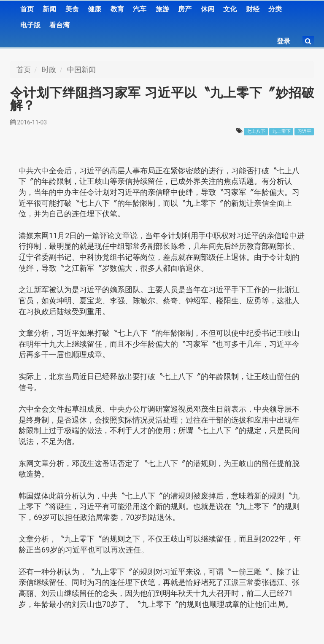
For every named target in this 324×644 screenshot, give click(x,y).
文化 (230, 9)
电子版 (30, 25)
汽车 (140, 9)
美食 (72, 9)
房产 (185, 9)
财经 (253, 9)
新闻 (49, 9)
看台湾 (59, 25)
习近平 (304, 131)
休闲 (208, 9)
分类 (275, 9)
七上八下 (256, 131)
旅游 (162, 9)
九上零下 (281, 131)
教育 (117, 9)
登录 (283, 41)
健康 (94, 9)
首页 (27, 9)
